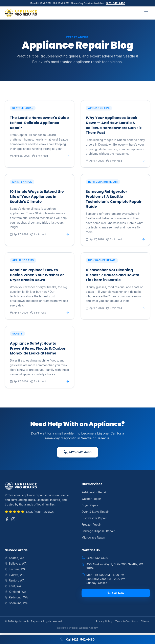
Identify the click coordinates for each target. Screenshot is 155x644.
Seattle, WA (15, 558)
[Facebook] (7, 519)
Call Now (116, 593)
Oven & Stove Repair (95, 512)
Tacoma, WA (15, 569)
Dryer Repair (90, 505)
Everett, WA (15, 575)
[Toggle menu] (146, 13)
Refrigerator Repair (94, 492)
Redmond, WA (16, 597)
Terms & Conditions (126, 621)
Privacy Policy (104, 621)
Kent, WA (13, 586)
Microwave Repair (93, 537)
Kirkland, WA (15, 592)
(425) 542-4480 (116, 3)
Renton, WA (15, 580)
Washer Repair (91, 499)
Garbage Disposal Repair (98, 531)
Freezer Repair (91, 525)
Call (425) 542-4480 (77, 640)
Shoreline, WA (16, 603)
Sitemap (146, 621)
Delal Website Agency (85, 628)
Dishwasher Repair (94, 518)
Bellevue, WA (16, 563)
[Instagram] (13, 519)
